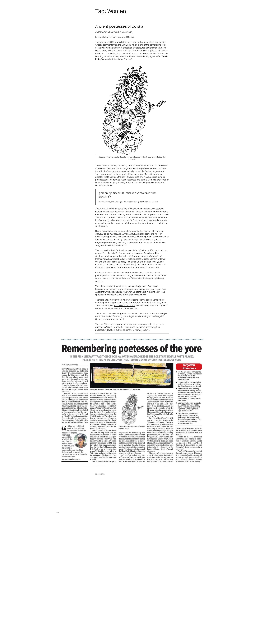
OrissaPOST (127, 32)
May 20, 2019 (100, 474)
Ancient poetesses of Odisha (119, 26)
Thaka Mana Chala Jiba (125, 305)
